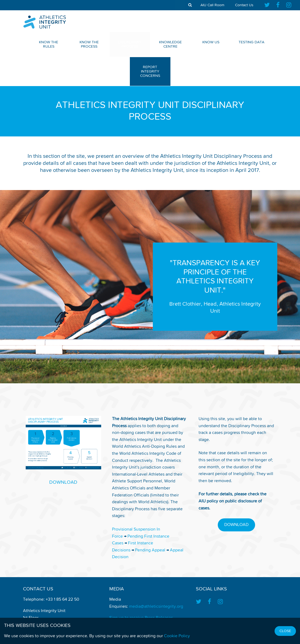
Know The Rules (49, 44)
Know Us (211, 42)
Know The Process (89, 44)
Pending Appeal (150, 550)
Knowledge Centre (170, 44)
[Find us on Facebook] (278, 5)
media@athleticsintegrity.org (156, 607)
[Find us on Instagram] (289, 5)
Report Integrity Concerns (150, 71)
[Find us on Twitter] (269, 5)
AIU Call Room (212, 5)
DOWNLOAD (63, 482)
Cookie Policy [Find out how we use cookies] (177, 636)
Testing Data (251, 42)
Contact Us (244, 5)
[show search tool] (190, 5)
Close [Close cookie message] (285, 631)
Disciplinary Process (130, 44)
